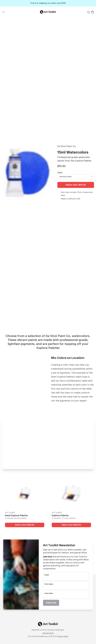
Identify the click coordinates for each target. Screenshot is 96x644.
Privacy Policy (63, 636)
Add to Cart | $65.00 (71, 525)
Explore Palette (60, 515)
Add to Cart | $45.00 (25, 525)
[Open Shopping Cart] (92, 12)
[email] (66, 578)
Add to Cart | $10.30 (76, 185)
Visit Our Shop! (48, 633)
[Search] (88, 12)
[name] (66, 587)
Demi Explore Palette (16, 515)
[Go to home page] (48, 12)
